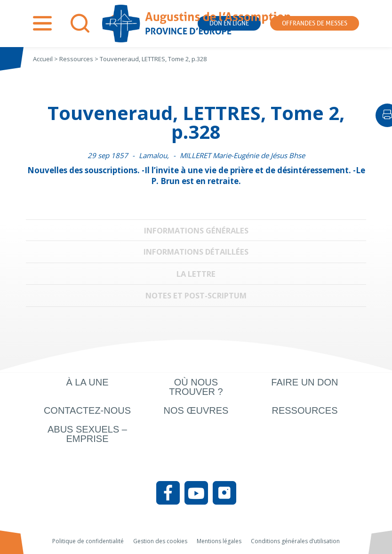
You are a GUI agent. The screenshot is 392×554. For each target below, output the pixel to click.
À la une (87, 382)
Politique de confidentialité (88, 541)
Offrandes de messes (315, 23)
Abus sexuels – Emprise (87, 434)
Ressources (304, 410)
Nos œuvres (196, 410)
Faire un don (304, 382)
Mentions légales (219, 541)
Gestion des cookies (160, 541)
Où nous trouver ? (196, 387)
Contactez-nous (87, 410)
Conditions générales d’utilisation (295, 541)
